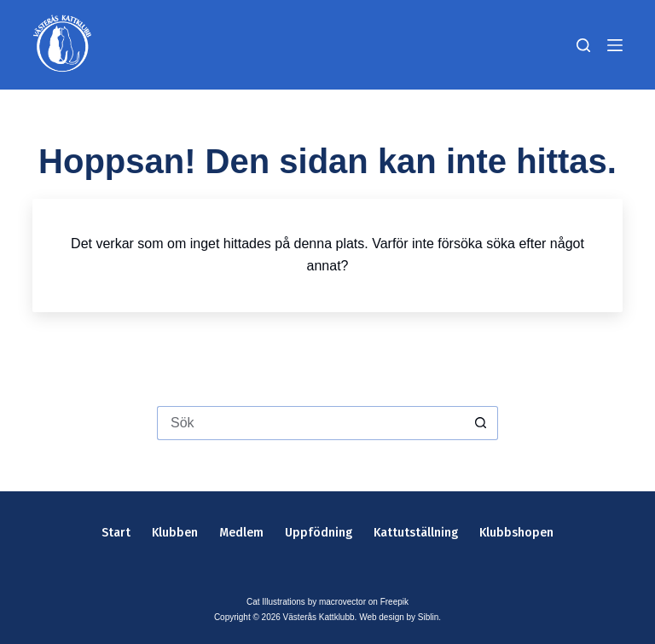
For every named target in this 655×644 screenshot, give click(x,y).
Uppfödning (319, 533)
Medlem (241, 533)
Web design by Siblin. (400, 617)
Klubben (175, 533)
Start (116, 533)
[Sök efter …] (310, 423)
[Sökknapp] (481, 423)
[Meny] (615, 45)
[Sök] (583, 45)
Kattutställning (416, 533)
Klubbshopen (516, 533)
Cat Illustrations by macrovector (306, 602)
